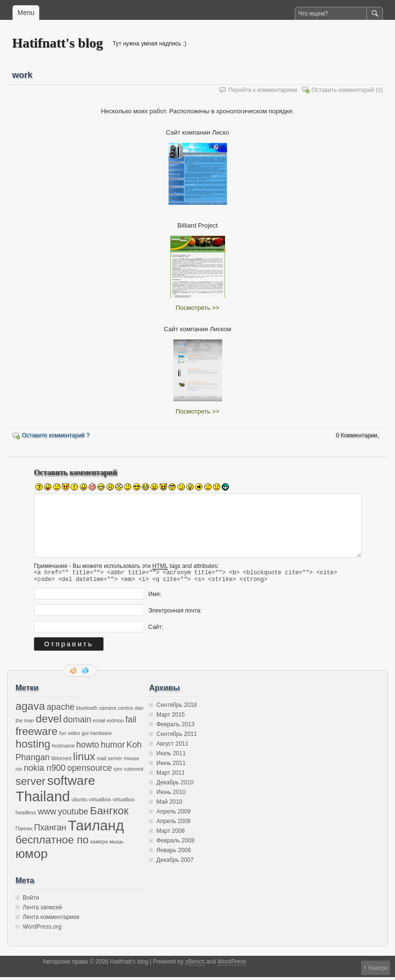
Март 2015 (171, 718)
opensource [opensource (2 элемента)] (90, 771)
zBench (195, 965)
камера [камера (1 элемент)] (99, 844)
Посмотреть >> (197, 308)
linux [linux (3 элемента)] (84, 759)
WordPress (232, 965)
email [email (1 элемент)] (99, 723)
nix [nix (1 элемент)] (19, 772)
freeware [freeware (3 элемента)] (37, 734)
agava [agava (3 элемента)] (30, 709)
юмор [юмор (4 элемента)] (32, 857)
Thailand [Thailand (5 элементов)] (43, 799)
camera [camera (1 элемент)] (108, 711)
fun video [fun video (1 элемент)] (69, 736)
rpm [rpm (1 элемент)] (118, 772)
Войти (31, 901)
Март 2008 (171, 834)
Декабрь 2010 (175, 785)
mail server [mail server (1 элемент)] (109, 761)
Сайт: (156, 630)
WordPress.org (42, 930)
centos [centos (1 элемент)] (126, 711)
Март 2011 (171, 776)
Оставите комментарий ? (56, 435)
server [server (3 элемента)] (30, 784)
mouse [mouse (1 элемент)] (132, 761)
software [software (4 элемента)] (71, 783)
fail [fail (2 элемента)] (131, 722)
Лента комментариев (51, 920)
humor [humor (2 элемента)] (113, 748)
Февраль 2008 (175, 843)
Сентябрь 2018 (177, 708)
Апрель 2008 (174, 824)
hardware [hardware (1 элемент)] (101, 736)
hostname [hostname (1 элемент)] (63, 749)
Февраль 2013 (175, 727)
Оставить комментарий (343, 90)
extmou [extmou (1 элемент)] (115, 723)
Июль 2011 (171, 756)
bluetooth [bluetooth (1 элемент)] (87, 711)
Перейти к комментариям (263, 90)
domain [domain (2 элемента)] (77, 722)
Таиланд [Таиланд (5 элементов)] (96, 828)
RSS (74, 674)
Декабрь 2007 (175, 863)
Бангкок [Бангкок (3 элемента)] (109, 814)
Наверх (378, 968)
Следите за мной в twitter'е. (86, 674)
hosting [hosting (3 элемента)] (33, 747)
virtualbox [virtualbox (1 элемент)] (100, 802)
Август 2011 (172, 747)
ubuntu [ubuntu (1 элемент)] (80, 802)
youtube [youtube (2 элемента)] (73, 814)
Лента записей (42, 910)
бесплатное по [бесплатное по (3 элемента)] (52, 843)
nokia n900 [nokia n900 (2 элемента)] (45, 771)
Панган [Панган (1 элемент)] (24, 831)
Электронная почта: (175, 613)
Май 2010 (169, 805)
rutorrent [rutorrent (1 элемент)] (134, 772)
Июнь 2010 (171, 795)
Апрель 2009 (174, 814)
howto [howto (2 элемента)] (88, 748)
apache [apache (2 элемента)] (61, 710)
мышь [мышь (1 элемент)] (116, 844)
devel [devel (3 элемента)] (49, 722)
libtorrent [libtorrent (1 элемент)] (61, 761)
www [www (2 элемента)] (47, 814)
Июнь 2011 (171, 766)
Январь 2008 (174, 853)
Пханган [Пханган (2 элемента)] (50, 830)
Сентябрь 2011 (177, 737)
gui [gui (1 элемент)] (85, 736)
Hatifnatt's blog (57, 43)
